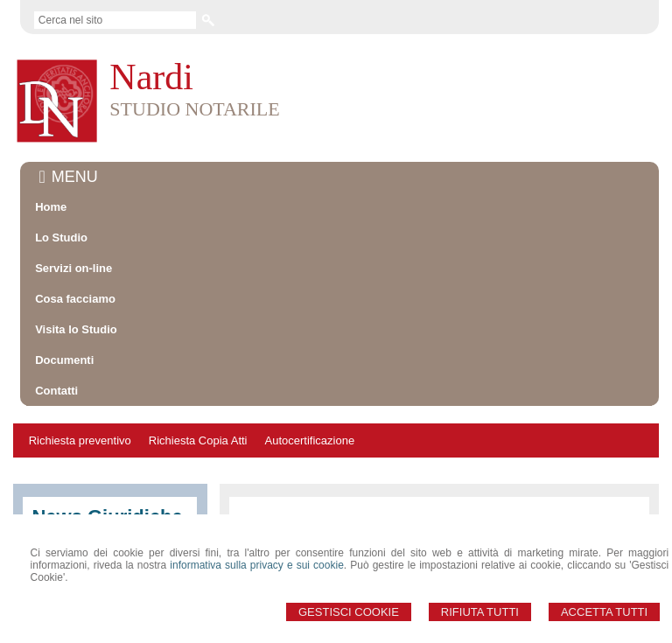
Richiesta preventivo (80, 440)
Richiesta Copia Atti (198, 440)
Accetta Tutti (604, 612)
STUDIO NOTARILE (194, 109)
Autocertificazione (310, 440)
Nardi (151, 77)
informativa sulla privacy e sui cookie (257, 565)
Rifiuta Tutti (480, 612)
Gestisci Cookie (349, 612)
